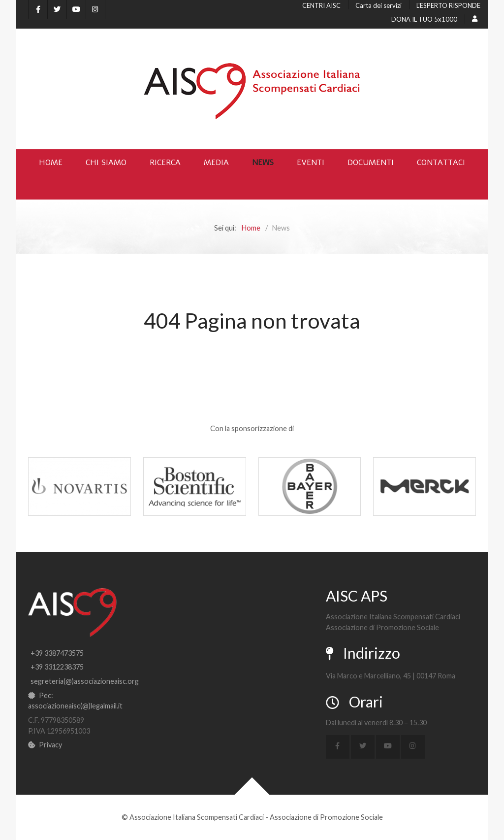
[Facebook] (38, 9)
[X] (57, 9)
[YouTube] (76, 9)
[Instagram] (95, 9)
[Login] (476, 19)
